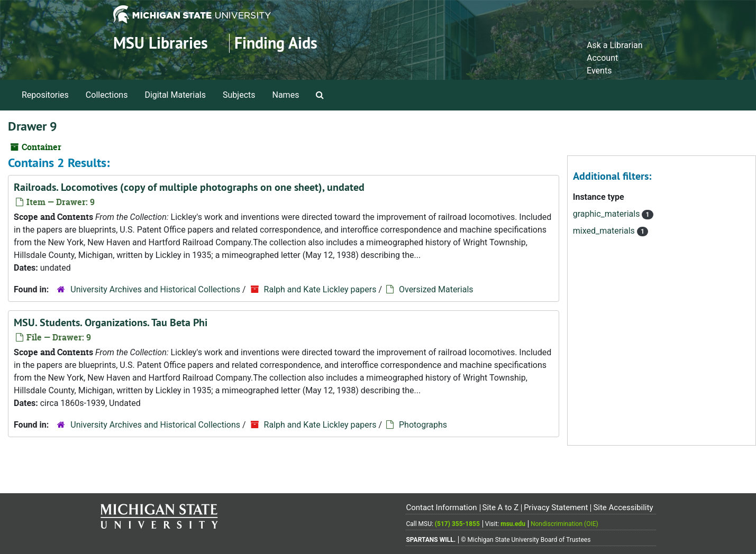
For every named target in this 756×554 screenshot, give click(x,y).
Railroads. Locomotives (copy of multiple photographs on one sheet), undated (189, 187)
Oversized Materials (436, 289)
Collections (107, 95)
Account (602, 58)
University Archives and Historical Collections (155, 289)
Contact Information (441, 507)
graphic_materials (608, 214)
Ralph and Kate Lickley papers (320, 289)
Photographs (423, 425)
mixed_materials (605, 231)
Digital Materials (175, 95)
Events (599, 71)
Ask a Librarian (615, 45)
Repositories (45, 95)
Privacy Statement (556, 507)
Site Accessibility (623, 507)
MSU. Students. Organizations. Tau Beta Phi (111, 322)
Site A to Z (500, 507)
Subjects (239, 95)
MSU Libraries (161, 43)
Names (286, 95)
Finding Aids (276, 43)
